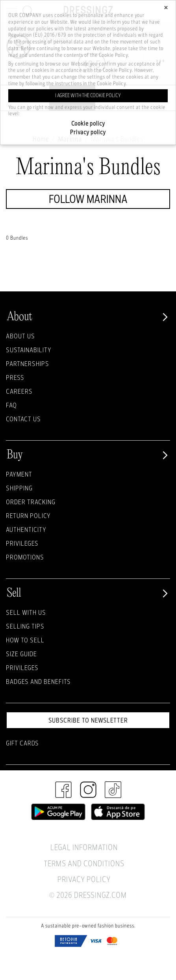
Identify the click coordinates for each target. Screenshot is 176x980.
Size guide (21, 654)
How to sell (25, 640)
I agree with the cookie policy (88, 95)
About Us (20, 336)
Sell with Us (26, 612)
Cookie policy (88, 123)
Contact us (23, 419)
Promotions (25, 557)
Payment (19, 474)
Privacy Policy (84, 879)
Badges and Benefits (38, 681)
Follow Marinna (88, 199)
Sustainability (29, 350)
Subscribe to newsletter (88, 720)
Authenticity (26, 529)
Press (15, 377)
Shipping (19, 488)
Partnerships (28, 363)
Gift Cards (22, 743)
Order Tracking (31, 502)
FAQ (11, 405)
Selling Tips (25, 626)
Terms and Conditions (84, 863)
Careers (19, 391)
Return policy (28, 515)
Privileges (22, 543)
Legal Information (84, 847)
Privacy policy (88, 132)
